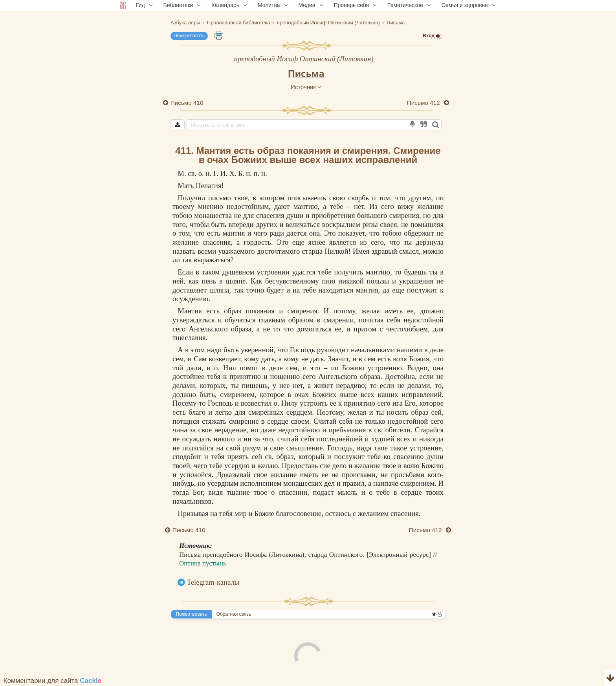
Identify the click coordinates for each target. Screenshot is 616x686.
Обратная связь (234, 614)
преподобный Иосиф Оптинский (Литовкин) (303, 59)
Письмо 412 (424, 103)
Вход (432, 36)
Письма (306, 73)
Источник (306, 87)
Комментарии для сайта (53, 681)
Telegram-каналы (213, 582)
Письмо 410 (187, 103)
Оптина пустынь (203, 563)
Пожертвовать (189, 36)
